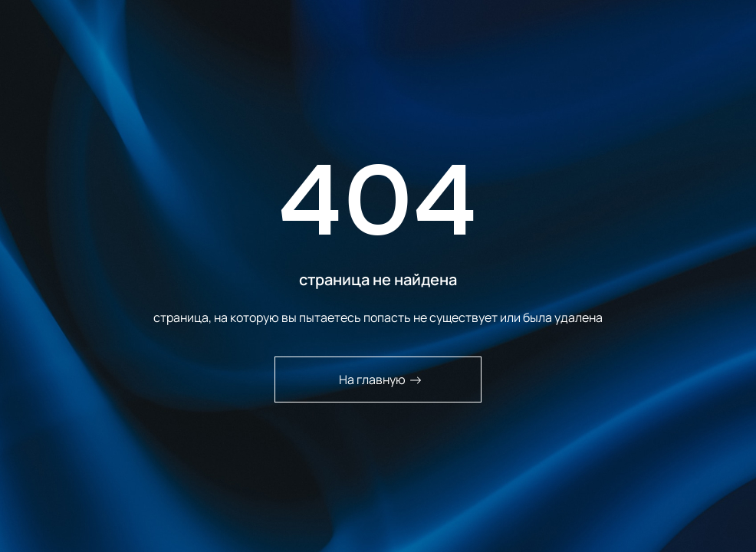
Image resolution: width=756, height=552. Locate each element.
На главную (380, 379)
